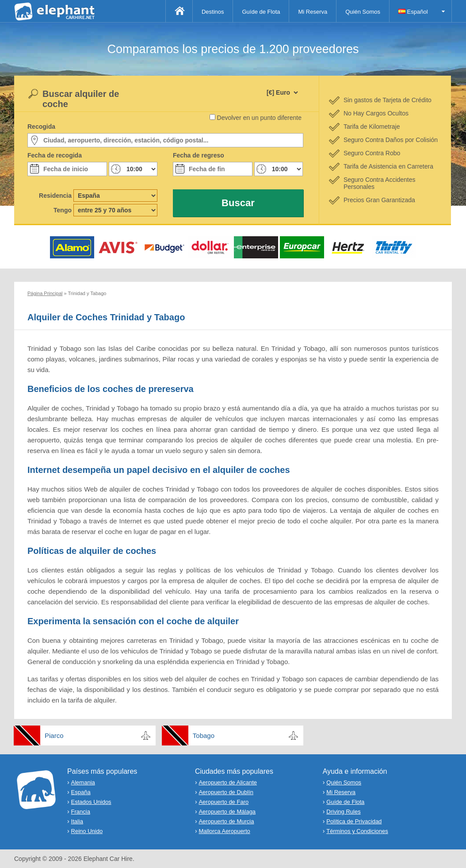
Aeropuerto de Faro (223, 802)
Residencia (55, 196)
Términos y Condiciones (357, 831)
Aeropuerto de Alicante (228, 782)
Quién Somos (363, 12)
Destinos (213, 12)
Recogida (41, 127)
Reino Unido (87, 831)
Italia (77, 821)
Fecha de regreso (199, 155)
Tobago (204, 735)
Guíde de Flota (261, 12)
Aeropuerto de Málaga (227, 812)
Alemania (83, 782)
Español (413, 12)
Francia (81, 812)
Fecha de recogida (55, 155)
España (81, 792)
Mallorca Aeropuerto (224, 831)
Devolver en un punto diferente (259, 118)
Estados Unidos (91, 802)
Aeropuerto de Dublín (226, 792)
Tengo (63, 210)
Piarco (54, 735)
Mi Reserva (313, 12)
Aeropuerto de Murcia (226, 821)
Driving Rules (343, 812)
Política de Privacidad (354, 821)
